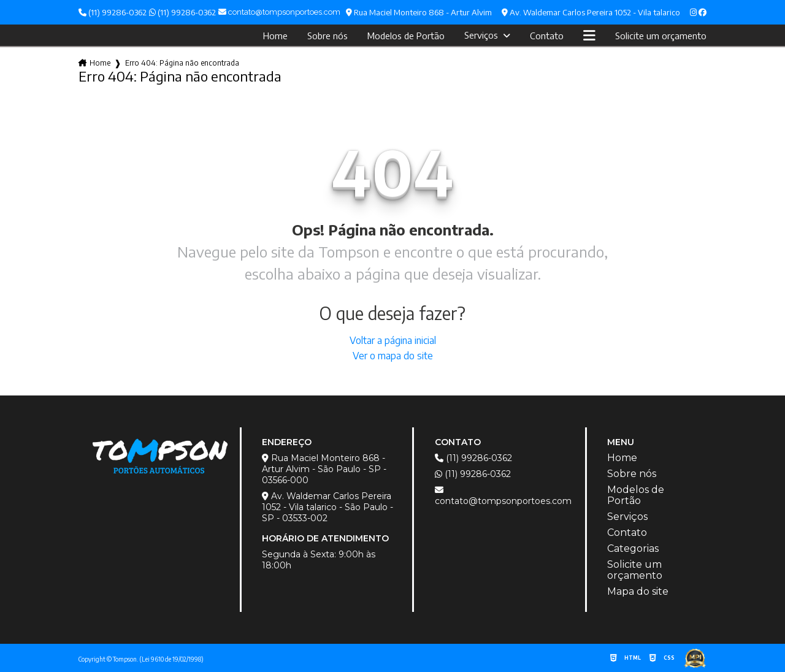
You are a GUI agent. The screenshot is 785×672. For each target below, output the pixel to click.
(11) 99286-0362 (113, 12)
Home (275, 36)
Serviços (482, 35)
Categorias (633, 549)
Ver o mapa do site (393, 356)
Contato (547, 36)
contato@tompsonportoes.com (503, 496)
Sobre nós (327, 36)
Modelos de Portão (406, 36)
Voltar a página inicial (393, 340)
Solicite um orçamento (661, 36)
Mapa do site (638, 592)
